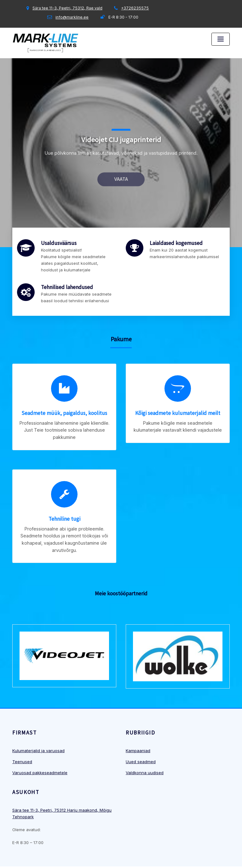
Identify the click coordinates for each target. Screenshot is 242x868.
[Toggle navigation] (221, 39)
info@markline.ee (72, 17)
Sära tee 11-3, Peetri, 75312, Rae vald (67, 8)
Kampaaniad (138, 731)
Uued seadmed (141, 742)
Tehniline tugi (64, 504)
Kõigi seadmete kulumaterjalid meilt (178, 407)
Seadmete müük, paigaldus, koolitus (64, 407)
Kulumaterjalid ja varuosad (38, 731)
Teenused (22, 742)
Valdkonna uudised (145, 753)
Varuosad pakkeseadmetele (40, 753)
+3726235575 (135, 8)
